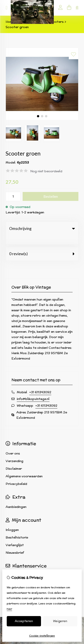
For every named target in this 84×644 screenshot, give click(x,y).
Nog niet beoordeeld (46, 171)
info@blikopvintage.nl (33, 390)
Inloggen (12, 521)
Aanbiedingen (16, 498)
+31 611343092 (40, 383)
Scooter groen (17, 27)
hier (9, 609)
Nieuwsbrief (15, 543)
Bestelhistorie (17, 528)
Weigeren (60, 621)
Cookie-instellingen (42, 636)
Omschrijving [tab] (42, 228)
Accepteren (24, 621)
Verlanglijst (15, 536)
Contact (12, 566)
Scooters (56, 22)
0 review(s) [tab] (42, 245)
